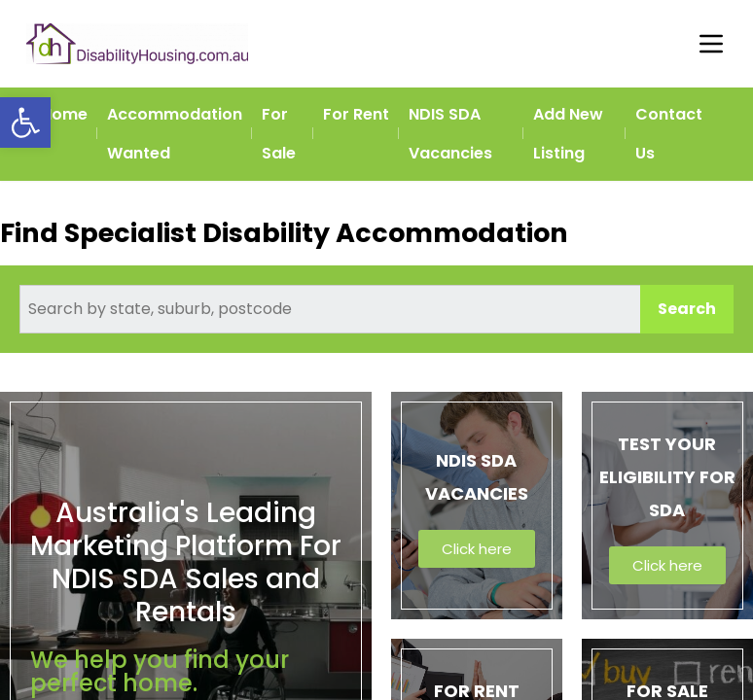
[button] (25, 122)
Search (687, 309)
